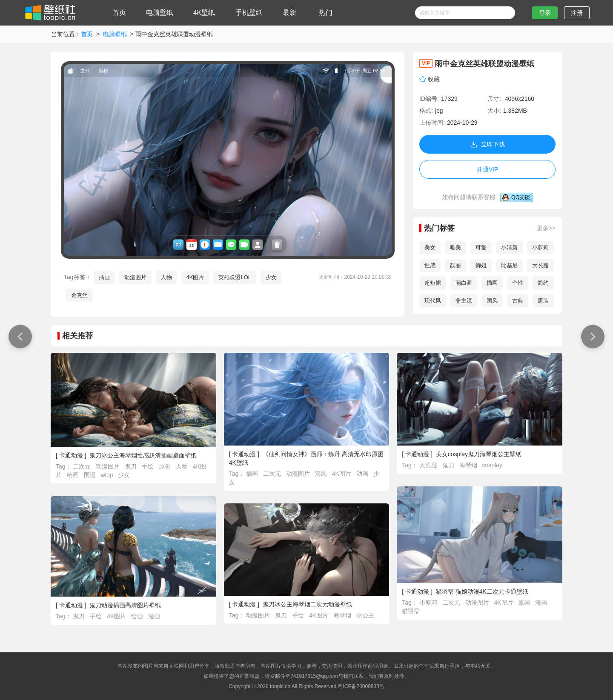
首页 (119, 13)
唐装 (543, 301)
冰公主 (365, 615)
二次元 (83, 466)
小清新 (509, 247)
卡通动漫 (71, 455)
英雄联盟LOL (235, 277)
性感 (430, 265)
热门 (326, 13)
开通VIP (488, 169)
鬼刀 (132, 466)
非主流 (464, 301)
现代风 (433, 301)
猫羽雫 (411, 611)
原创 (166, 466)
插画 (104, 277)
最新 (289, 13)
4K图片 (195, 277)
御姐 (481, 265)
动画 (363, 474)
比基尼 (509, 265)
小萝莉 (540, 247)
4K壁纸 (204, 13)
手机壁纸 (249, 13)
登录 (545, 13)
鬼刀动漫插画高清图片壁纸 (125, 605)
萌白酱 (464, 283)
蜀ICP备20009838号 (361, 686)
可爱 (481, 247)
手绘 (149, 466)
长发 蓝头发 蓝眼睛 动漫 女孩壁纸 (18, 336)
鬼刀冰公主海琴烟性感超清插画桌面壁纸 (143, 455)
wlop (108, 475)
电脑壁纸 (160, 13)
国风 (492, 301)
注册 (577, 13)
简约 (543, 283)
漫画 (541, 603)
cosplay (492, 465)
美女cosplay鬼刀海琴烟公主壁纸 (479, 454)
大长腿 (540, 265)
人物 (166, 277)
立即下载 (487, 144)
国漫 (91, 475)
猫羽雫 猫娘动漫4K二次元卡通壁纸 (482, 591)
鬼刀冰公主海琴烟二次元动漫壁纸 (307, 604)
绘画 (74, 475)
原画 (525, 603)
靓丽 (455, 265)
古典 (518, 301)
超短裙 (433, 283)
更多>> (546, 228)
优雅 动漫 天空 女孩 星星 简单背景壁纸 (591, 336)
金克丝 (79, 295)
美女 (430, 247)
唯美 (455, 247)
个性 (518, 283)
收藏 (434, 79)
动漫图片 (135, 277)
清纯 (322, 474)
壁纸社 (49, 13)
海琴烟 (469, 465)
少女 (271, 277)
